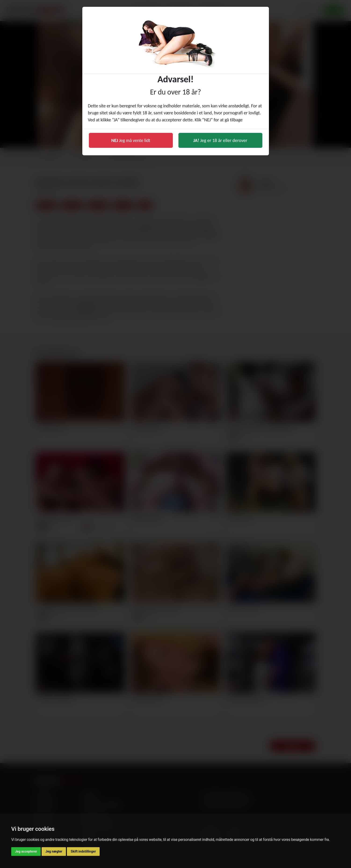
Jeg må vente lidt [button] (131, 140)
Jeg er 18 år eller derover (220, 140)
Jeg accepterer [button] (26, 851)
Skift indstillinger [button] (83, 851)
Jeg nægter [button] (54, 851)
